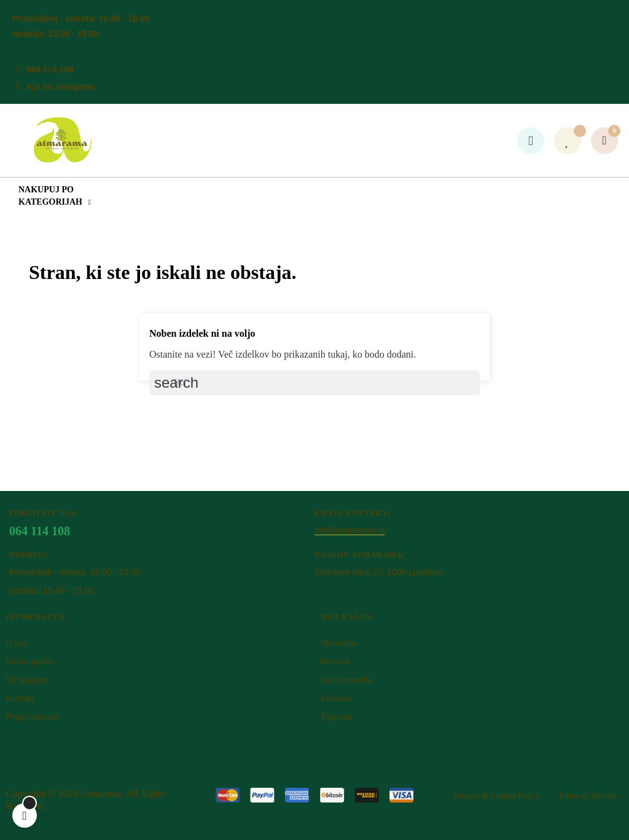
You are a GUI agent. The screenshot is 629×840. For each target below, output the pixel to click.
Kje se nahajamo (61, 87)
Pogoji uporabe (32, 717)
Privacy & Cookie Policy (496, 796)
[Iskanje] (314, 383)
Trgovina (336, 717)
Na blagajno (27, 680)
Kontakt (20, 698)
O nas (16, 643)
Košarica (336, 698)
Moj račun (338, 643)
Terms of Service (588, 796)
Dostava (335, 661)
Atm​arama (101, 794)
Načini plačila (30, 661)
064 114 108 (50, 69)
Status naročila (346, 680)
